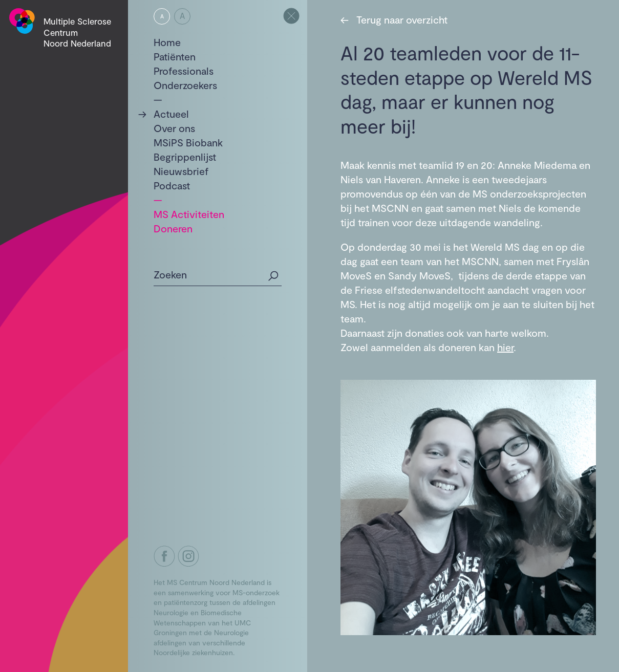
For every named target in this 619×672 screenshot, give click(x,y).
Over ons (174, 128)
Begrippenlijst (185, 157)
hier (505, 347)
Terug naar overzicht (394, 19)
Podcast (172, 185)
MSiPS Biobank (188, 142)
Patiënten (175, 56)
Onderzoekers (185, 85)
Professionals (184, 71)
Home (167, 42)
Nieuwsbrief (181, 171)
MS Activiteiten (189, 214)
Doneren (173, 228)
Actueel (171, 114)
